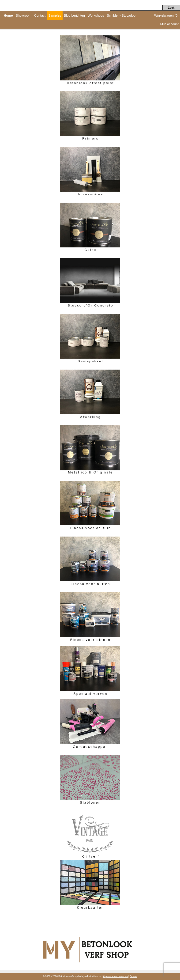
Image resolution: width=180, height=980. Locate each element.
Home (8, 15)
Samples (55, 15)
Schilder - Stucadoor (122, 15)
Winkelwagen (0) (166, 15)
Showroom (24, 15)
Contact (40, 15)
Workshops (96, 15)
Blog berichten (75, 15)
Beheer (133, 976)
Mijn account (169, 24)
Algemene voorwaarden (115, 976)
